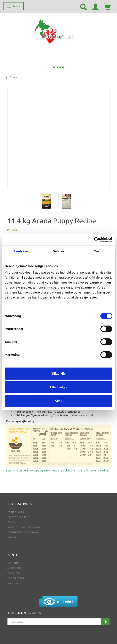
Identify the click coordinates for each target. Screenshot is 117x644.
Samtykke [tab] (21, 251)
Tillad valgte (58, 387)
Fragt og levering (18, 517)
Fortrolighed (16, 512)
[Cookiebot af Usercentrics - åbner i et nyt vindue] (94, 240)
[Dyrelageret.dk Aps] (55, 31)
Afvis (59, 401)
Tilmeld (105, 622)
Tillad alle (58, 373)
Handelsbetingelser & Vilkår (24, 527)
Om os (11, 522)
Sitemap (12, 537)
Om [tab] (96, 251)
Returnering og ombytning (24, 532)
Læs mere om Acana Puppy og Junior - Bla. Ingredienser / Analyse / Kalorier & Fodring (58, 470)
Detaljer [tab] (58, 251)
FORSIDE (58, 67)
